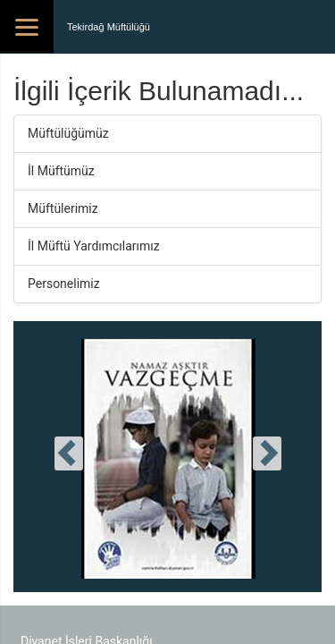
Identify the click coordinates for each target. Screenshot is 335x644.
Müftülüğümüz (68, 133)
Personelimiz (64, 284)
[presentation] (69, 453)
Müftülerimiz (63, 208)
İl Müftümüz (61, 171)
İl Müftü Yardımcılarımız (94, 246)
